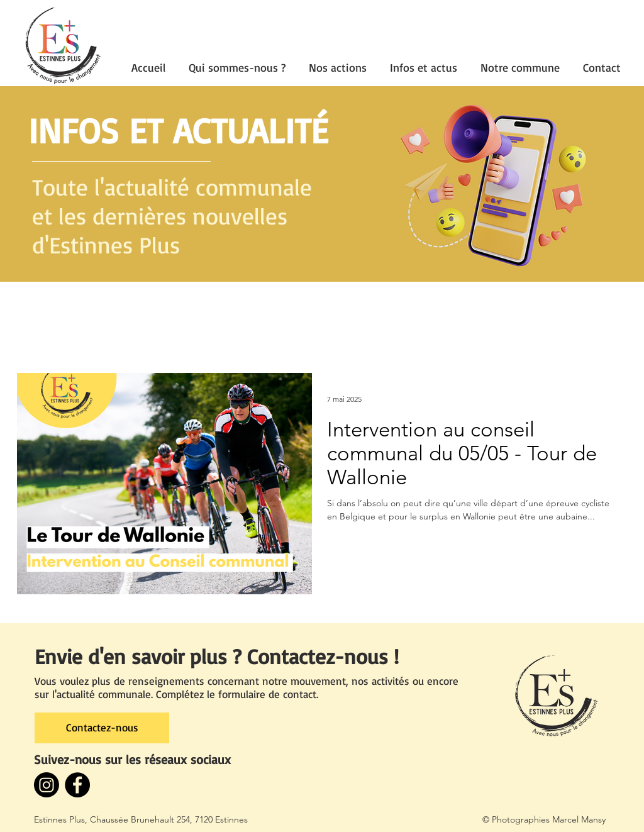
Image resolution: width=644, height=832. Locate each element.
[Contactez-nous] (102, 728)
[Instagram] (47, 785)
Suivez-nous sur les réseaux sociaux (132, 759)
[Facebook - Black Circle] (77, 785)
